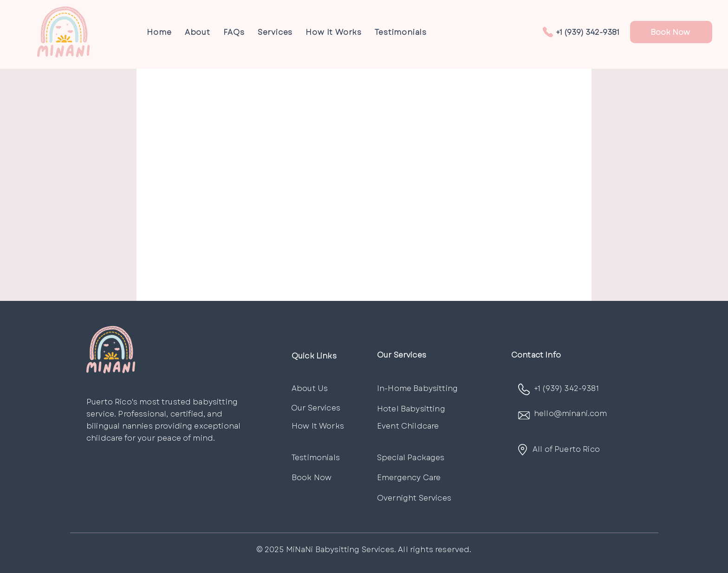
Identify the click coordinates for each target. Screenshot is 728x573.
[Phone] (548, 32)
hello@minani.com (571, 413)
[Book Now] (671, 32)
